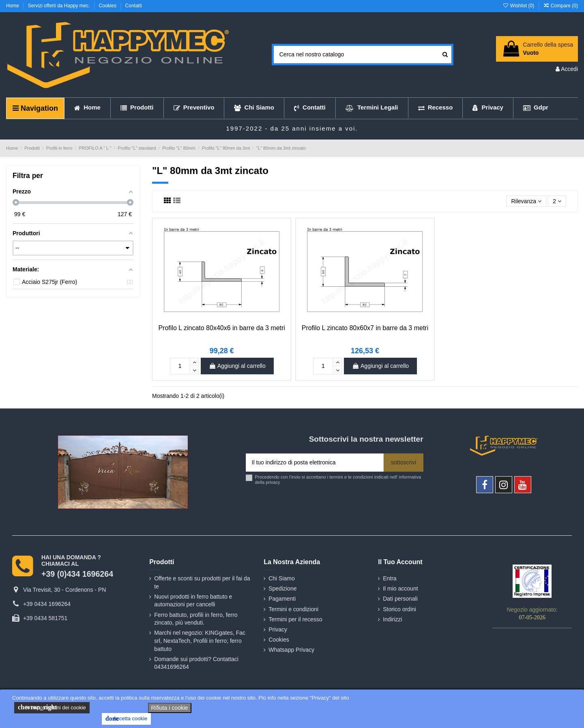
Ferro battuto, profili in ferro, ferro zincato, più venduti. (196, 619)
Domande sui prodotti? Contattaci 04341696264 (196, 663)
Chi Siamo (282, 578)
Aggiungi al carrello (237, 366)
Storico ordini (399, 609)
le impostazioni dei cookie (52, 707)
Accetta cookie (126, 719)
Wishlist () (519, 6)
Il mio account (400, 588)
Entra (390, 578)
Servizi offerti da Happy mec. (60, 6)
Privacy (278, 629)
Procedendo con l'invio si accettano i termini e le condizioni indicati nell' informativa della (338, 480)
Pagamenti (282, 599)
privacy (273, 482)
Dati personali (400, 599)
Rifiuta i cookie (170, 708)
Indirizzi (392, 619)
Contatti (134, 6)
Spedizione (282, 588)
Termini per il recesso (295, 619)
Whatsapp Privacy (291, 650)
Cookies (108, 6)
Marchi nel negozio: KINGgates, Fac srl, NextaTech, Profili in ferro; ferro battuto (200, 641)
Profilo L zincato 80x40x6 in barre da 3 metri (221, 328)
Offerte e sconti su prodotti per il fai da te (202, 582)
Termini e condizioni (293, 609)
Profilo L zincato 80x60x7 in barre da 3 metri (365, 328)
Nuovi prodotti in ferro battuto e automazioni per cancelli (193, 601)
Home (13, 6)
